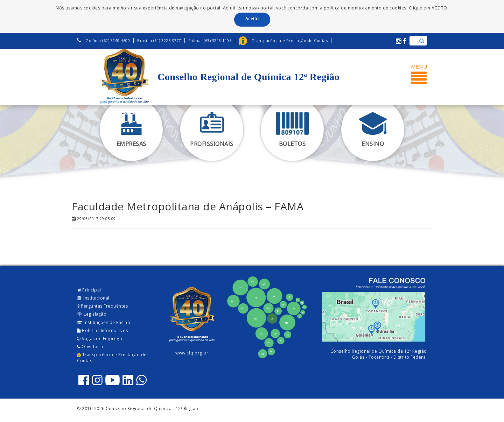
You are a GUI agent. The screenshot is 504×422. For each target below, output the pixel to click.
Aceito (252, 19)
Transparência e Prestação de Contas (112, 358)
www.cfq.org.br (192, 353)
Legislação (92, 314)
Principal (89, 290)
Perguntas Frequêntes (102, 306)
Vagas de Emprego (100, 339)
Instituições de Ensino (104, 322)
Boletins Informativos (103, 330)
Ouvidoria (90, 347)
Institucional (93, 298)
